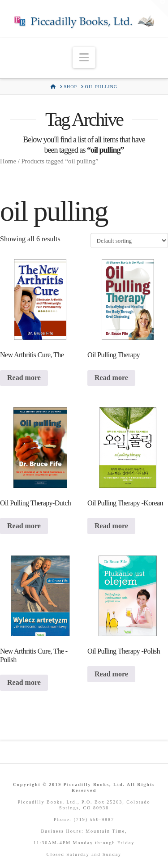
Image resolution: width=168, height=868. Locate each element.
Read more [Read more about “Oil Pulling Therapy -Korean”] (111, 526)
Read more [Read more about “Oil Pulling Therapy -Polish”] (111, 674)
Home (8, 161)
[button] (84, 58)
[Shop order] (129, 240)
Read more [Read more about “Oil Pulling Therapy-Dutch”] (24, 526)
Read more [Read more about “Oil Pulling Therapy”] (111, 378)
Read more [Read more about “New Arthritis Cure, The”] (24, 378)
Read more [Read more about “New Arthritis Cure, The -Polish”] (24, 682)
